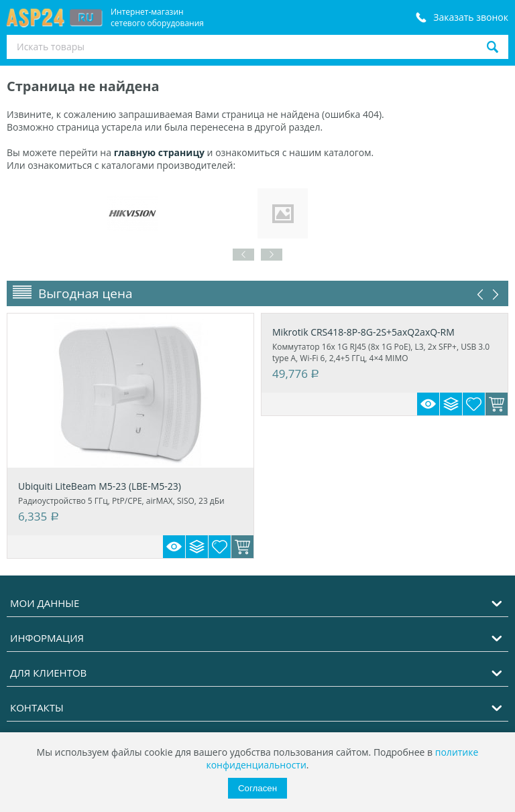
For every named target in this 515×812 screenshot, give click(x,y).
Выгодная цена (85, 293)
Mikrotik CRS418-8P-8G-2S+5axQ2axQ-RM (363, 332)
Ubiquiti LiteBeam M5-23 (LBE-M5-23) (100, 486)
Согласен (257, 788)
